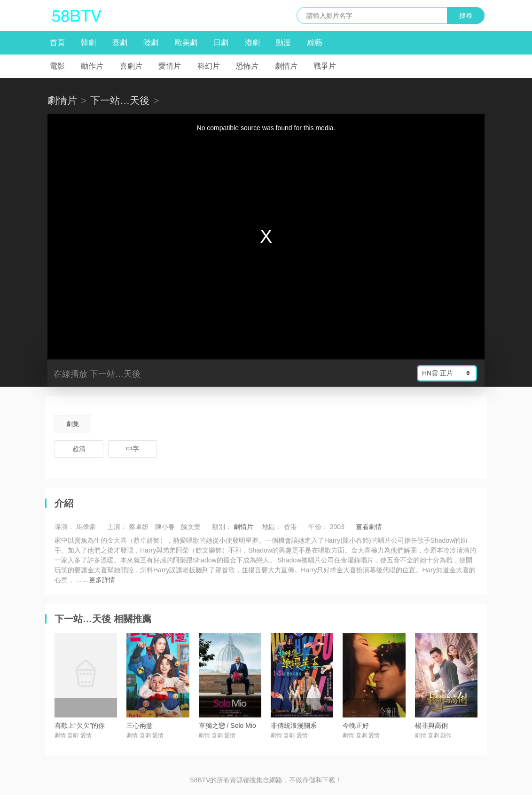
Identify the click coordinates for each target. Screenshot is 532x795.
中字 (133, 449)
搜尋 (466, 16)
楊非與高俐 (431, 725)
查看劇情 (369, 527)
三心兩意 (140, 725)
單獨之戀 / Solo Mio (227, 725)
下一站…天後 (120, 100)
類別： (222, 527)
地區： (272, 527)
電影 (57, 66)
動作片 (92, 66)
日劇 (221, 43)
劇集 (73, 424)
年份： (318, 527)
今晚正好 (356, 725)
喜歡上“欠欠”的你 (80, 725)
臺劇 (120, 43)
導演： (64, 527)
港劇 (252, 43)
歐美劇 (186, 43)
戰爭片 (325, 66)
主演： (117, 527)
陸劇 (151, 43)
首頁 (57, 43)
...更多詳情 (99, 580)
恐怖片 (247, 66)
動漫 (283, 43)
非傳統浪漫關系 (294, 725)
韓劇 (88, 43)
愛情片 (170, 66)
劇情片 (286, 66)
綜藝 (315, 43)
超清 (79, 449)
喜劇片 (131, 66)
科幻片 (209, 66)
